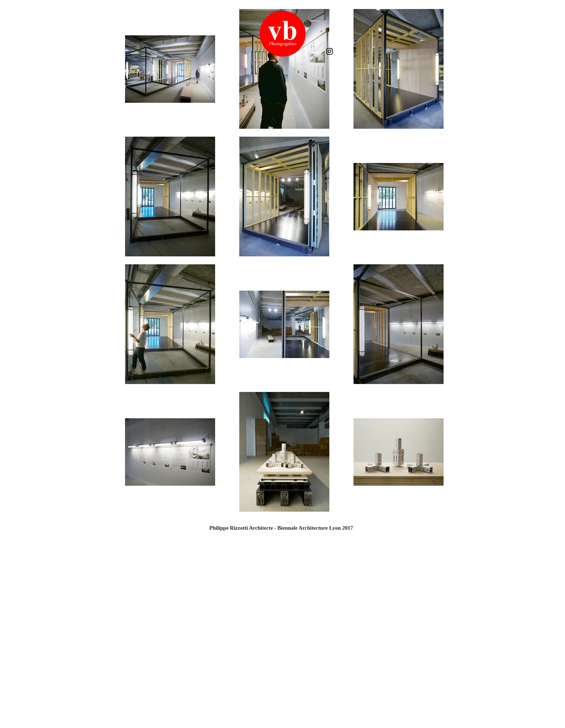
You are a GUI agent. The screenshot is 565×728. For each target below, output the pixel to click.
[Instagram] (330, 51)
